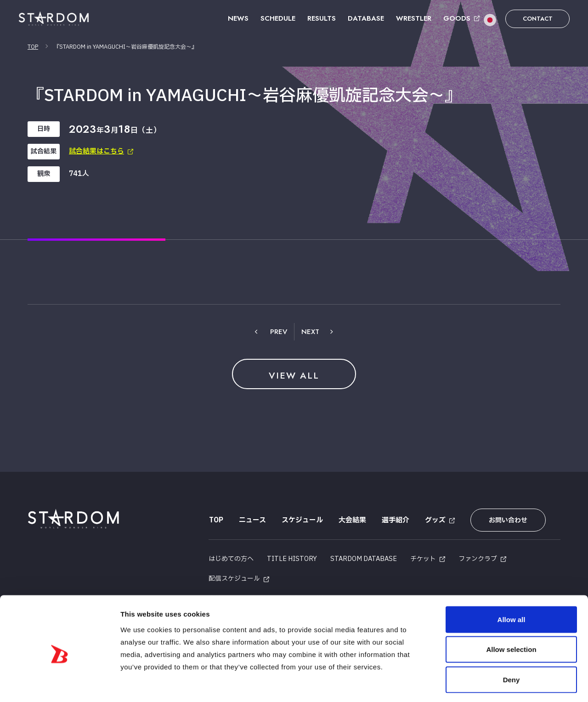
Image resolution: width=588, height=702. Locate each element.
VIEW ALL (294, 375)
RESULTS (322, 18)
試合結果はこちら (96, 151)
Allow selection (511, 612)
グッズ (435, 520)
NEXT (310, 332)
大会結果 (352, 520)
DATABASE (366, 18)
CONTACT (538, 19)
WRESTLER (414, 18)
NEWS (238, 18)
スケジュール (302, 520)
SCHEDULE (278, 18)
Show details (482, 684)
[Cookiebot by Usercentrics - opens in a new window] (59, 684)
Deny (512, 642)
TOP (33, 47)
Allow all (512, 581)
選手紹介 (395, 520)
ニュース (252, 520)
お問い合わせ (507, 520)
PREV (279, 332)
